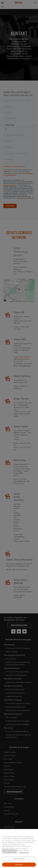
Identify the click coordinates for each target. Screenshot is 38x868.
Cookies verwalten (19, 862)
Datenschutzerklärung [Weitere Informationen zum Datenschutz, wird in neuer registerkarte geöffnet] (9, 854)
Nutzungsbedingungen (10, 856)
